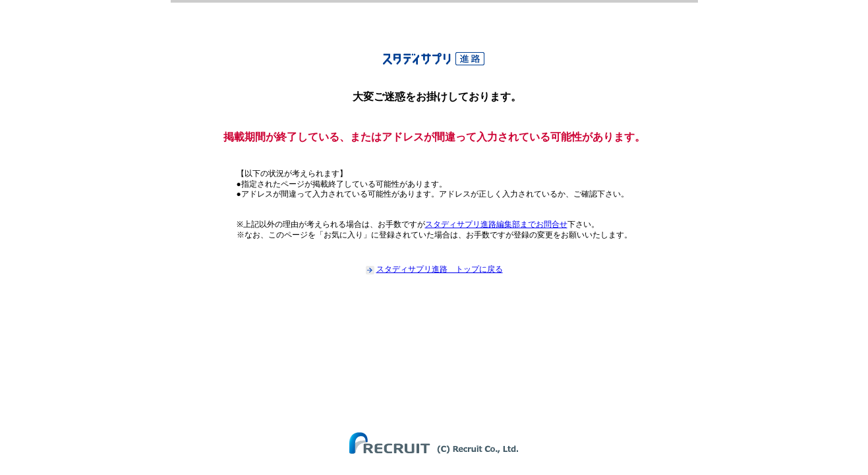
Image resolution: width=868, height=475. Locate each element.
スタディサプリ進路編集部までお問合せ (496, 224)
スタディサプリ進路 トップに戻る (440, 269)
